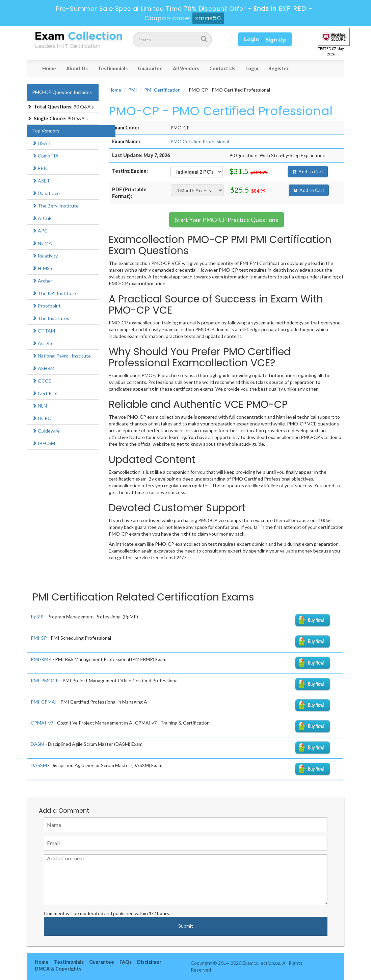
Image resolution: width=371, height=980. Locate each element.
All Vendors (186, 68)
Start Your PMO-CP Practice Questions (227, 220)
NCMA (42, 243)
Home (49, 68)
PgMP (37, 617)
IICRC (42, 418)
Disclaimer (149, 962)
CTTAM (44, 331)
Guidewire (46, 431)
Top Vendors (46, 131)
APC (40, 231)
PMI (133, 90)
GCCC (42, 381)
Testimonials (113, 68)
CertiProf (45, 393)
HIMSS (42, 268)
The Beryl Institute (55, 206)
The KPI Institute (54, 293)
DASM (37, 744)
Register (279, 68)
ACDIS (42, 343)
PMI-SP (39, 638)
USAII (41, 143)
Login (252, 68)
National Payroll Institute (61, 356)
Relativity (45, 256)
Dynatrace (46, 193)
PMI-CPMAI (44, 702)
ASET (41, 181)
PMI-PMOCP (45, 680)
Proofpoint (46, 306)
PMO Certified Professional (200, 141)
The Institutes (51, 318)
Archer (42, 281)
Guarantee (150, 68)
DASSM (39, 765)
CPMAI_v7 (42, 723)
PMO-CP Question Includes (62, 92)
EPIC (40, 168)
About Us (77, 68)
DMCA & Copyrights (58, 969)
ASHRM (43, 368)
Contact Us (222, 68)
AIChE (42, 218)
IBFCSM (44, 443)
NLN (39, 406)
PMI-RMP (41, 659)
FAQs (126, 962)
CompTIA (45, 156)
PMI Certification (162, 90)
